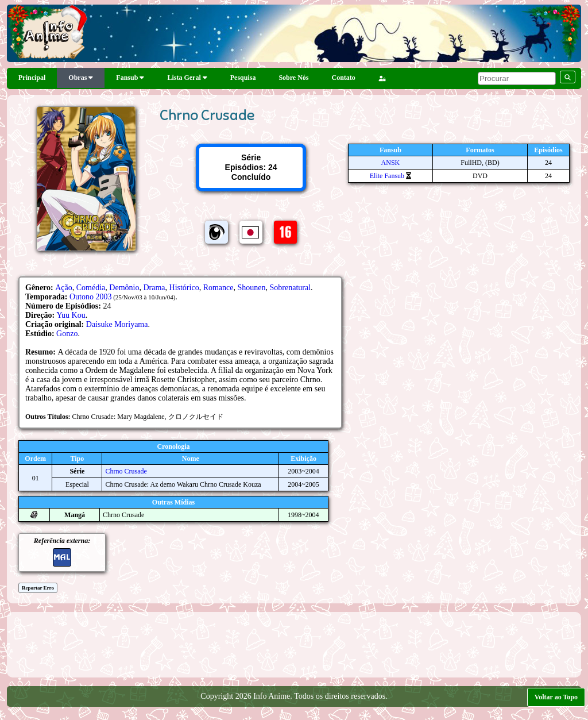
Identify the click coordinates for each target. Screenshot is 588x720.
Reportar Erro (38, 588)
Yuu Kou (71, 315)
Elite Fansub (387, 176)
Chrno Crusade (126, 471)
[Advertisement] (294, 644)
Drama (154, 288)
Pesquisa (243, 78)
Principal (32, 78)
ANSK (391, 163)
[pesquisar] (517, 78)
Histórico (184, 288)
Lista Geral (187, 78)
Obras (81, 78)
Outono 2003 (91, 297)
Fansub (130, 78)
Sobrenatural (291, 288)
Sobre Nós (293, 78)
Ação (64, 288)
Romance (218, 288)
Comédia (91, 288)
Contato (344, 78)
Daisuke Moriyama (117, 324)
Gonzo (67, 334)
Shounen (252, 288)
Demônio (124, 288)
